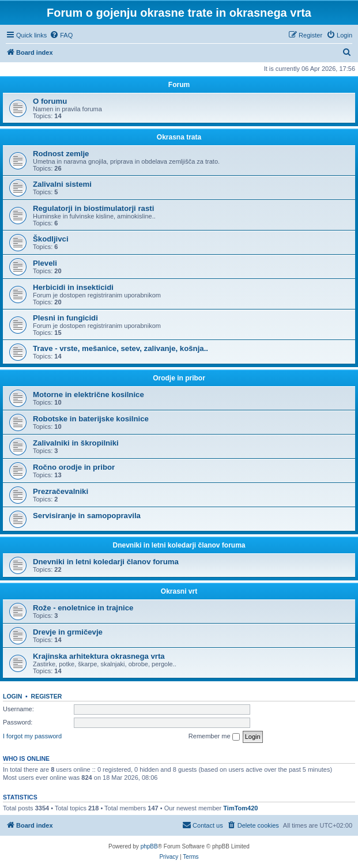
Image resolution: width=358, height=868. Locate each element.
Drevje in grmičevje (68, 632)
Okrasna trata (179, 137)
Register (47, 696)
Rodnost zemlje (61, 154)
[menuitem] (61, 35)
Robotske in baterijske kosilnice (91, 419)
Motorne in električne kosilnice (88, 395)
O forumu (50, 101)
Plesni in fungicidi (65, 318)
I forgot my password (32, 736)
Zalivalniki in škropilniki (76, 443)
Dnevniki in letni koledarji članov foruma (179, 545)
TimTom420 (240, 808)
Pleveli (45, 263)
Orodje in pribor (179, 378)
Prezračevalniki (61, 491)
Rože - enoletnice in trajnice (83, 608)
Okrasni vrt (179, 591)
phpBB (149, 846)
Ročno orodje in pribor (74, 467)
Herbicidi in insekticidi (73, 287)
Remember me (214, 737)
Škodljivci (51, 239)
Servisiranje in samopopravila (87, 516)
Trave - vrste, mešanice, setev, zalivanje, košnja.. (120, 348)
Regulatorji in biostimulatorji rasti (93, 208)
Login (12, 696)
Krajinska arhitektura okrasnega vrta (99, 656)
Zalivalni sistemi (62, 184)
